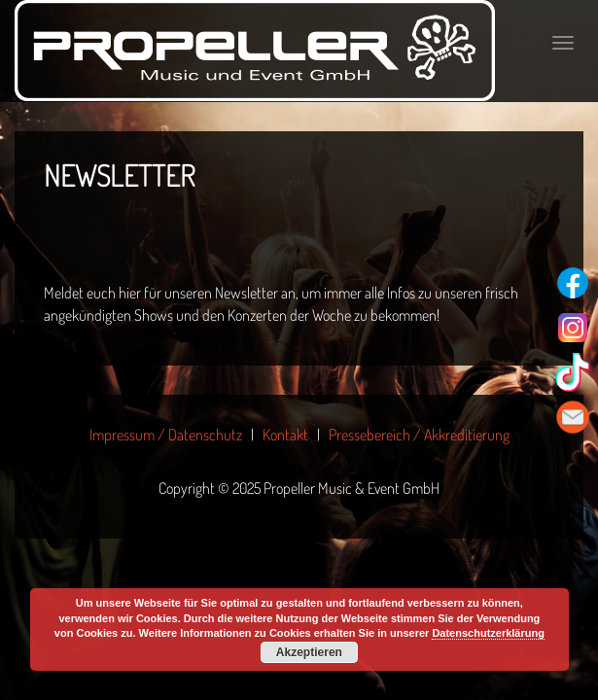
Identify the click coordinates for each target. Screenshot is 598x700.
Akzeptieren (309, 652)
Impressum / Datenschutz (166, 435)
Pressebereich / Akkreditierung (419, 435)
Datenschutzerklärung (488, 633)
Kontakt (285, 435)
